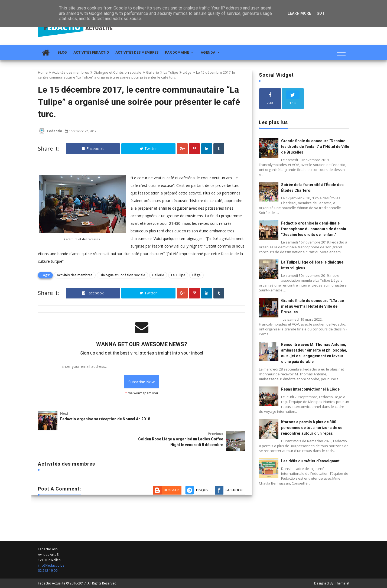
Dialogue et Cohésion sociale (118, 72)
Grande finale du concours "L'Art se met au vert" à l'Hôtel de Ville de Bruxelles (313, 306)
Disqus (202, 455)
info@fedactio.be (51, 565)
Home (43, 72)
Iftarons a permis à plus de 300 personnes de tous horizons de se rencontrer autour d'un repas (312, 428)
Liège (187, 72)
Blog (62, 52)
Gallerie (152, 72)
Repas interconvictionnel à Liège (310, 389)
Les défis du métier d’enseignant (310, 461)
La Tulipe (171, 72)
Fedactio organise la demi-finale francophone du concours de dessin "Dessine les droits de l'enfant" (314, 229)
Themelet (342, 583)
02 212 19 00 (48, 571)
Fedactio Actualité (52, 583)
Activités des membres (137, 52)
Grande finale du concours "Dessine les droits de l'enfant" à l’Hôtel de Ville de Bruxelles (315, 147)
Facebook (93, 149)
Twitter (148, 149)
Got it (323, 13)
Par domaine (177, 52)
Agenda (208, 52)
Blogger (171, 455)
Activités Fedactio (91, 52)
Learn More (299, 13)
